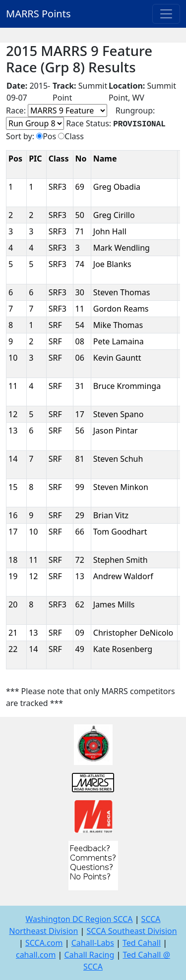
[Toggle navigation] (166, 14)
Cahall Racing (89, 955)
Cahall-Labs (93, 943)
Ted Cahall (142, 943)
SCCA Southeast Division (132, 931)
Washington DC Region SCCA (79, 919)
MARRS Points (38, 14)
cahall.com (36, 955)
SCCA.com (44, 943)
